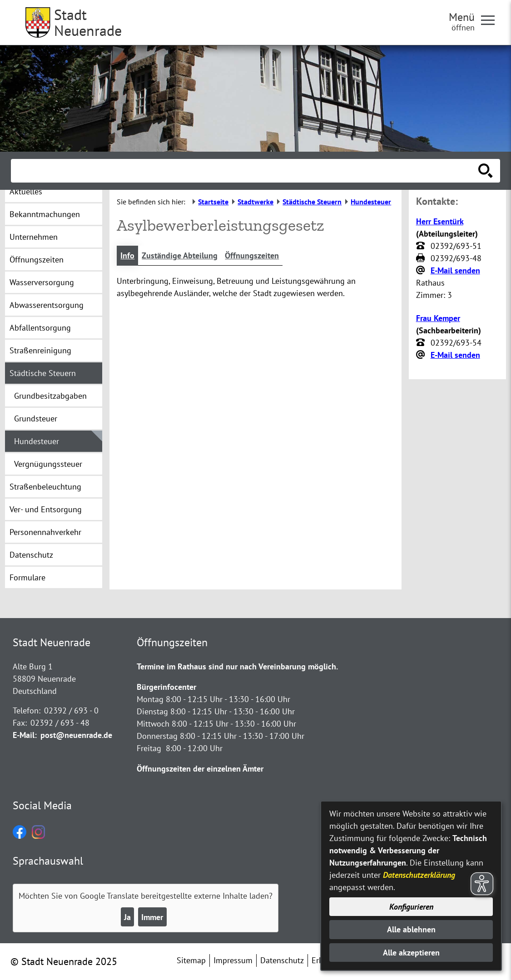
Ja (127, 917)
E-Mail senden (455, 270)
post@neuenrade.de (76, 735)
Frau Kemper (438, 318)
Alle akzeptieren (411, 953)
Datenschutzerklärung (419, 875)
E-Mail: (25, 735)
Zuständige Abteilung (180, 255)
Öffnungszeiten (252, 255)
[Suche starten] (486, 171)
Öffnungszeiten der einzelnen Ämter (200, 769)
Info (127, 255)
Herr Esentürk (440, 221)
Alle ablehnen (411, 929)
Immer (152, 917)
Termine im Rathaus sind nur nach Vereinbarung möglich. (237, 666)
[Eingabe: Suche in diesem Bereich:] (246, 171)
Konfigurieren (411, 907)
